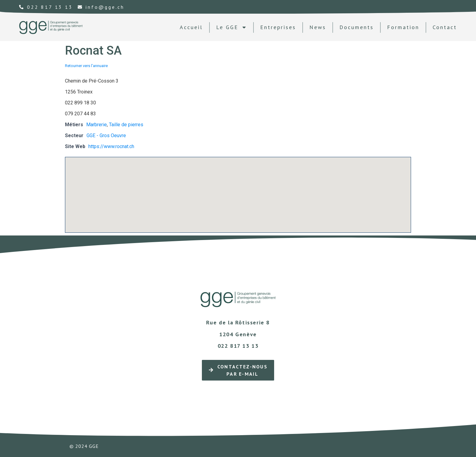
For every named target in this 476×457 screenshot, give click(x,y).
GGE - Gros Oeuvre (106, 135)
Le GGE (231, 27)
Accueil (191, 27)
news (318, 27)
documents (357, 27)
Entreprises (278, 27)
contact (445, 27)
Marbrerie (97, 125)
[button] (238, 189)
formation (403, 27)
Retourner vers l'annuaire (86, 66)
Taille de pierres (126, 125)
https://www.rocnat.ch (111, 146)
